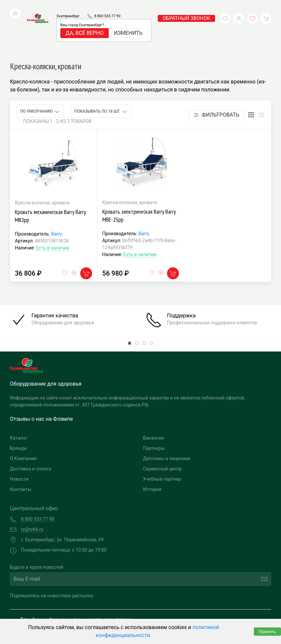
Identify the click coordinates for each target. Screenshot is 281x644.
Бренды (19, 403)
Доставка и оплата (30, 424)
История (152, 445)
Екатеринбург (68, 6)
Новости (19, 434)
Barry (56, 189)
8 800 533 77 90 (107, 6)
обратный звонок (186, 8)
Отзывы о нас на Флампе (41, 374)
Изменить (128, 23)
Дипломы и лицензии (167, 414)
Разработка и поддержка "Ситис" (203, 603)
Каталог (19, 393)
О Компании (23, 414)
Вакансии (154, 393)
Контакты (21, 445)
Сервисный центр (163, 424)
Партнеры (154, 403)
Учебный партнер (162, 434)
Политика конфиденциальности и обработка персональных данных (69, 613)
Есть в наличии (53, 203)
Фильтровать (217, 70)
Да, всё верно (85, 23)
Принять (267, 632)
